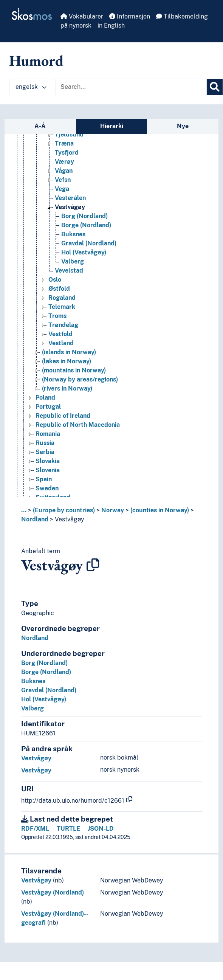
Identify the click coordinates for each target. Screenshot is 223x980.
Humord (36, 60)
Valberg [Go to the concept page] (73, 269)
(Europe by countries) (64, 510)
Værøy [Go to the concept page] (64, 170)
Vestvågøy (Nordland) (53, 892)
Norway (113, 510)
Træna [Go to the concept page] (64, 151)
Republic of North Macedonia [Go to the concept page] (78, 433)
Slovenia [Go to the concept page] (48, 478)
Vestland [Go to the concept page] (61, 351)
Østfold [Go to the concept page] (59, 297)
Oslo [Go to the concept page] (55, 288)
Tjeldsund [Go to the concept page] (69, 142)
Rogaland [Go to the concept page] (62, 306)
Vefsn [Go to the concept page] (63, 188)
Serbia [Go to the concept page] (45, 460)
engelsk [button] (31, 87)
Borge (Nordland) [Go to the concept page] (86, 233)
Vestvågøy (70, 519)
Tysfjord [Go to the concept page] (67, 160)
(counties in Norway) (160, 510)
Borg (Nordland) (44, 663)
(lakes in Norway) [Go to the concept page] (67, 369)
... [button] (24, 510)
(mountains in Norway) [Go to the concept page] (74, 378)
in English (111, 26)
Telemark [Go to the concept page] (62, 315)
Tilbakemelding (182, 16)
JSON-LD (101, 829)
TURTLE (68, 829)
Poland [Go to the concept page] (45, 405)
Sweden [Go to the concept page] (47, 496)
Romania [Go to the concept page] (48, 442)
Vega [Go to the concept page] (62, 197)
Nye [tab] (183, 126)
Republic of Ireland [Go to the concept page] (63, 424)
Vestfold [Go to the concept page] (60, 342)
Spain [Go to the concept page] (44, 487)
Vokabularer (82, 16)
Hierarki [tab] (112, 126)
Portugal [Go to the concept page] (48, 415)
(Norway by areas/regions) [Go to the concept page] (80, 387)
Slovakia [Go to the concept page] (48, 469)
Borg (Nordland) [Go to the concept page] (84, 224)
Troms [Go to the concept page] (57, 324)
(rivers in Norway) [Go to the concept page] (67, 396)
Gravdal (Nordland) (49, 690)
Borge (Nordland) (46, 672)
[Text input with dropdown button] (131, 87)
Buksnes (33, 681)
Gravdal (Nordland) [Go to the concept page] (89, 251)
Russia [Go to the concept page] (45, 451)
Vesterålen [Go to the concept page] (70, 206)
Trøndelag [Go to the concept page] (63, 333)
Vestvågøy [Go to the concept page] (70, 215)
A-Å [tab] (40, 126)
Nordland (35, 519)
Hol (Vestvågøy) (44, 699)
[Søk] (215, 87)
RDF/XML (35, 829)
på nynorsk (76, 26)
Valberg (33, 708)
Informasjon (130, 16)
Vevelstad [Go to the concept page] (69, 278)
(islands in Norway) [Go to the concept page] (69, 360)
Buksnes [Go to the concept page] (73, 242)
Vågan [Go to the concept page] (64, 179)
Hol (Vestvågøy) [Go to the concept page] (84, 260)
